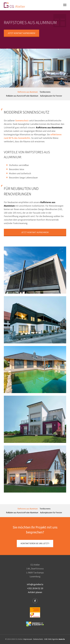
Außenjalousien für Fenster (51, 96)
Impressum (28, 639)
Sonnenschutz (22, 120)
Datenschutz (38, 639)
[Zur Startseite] (14, 5)
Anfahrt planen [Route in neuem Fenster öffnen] (35, 592)
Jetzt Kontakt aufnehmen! (21, 33)
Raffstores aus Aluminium (28, 92)
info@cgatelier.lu (35, 584)
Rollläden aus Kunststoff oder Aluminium (22, 96)
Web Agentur (53, 639)
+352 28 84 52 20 (35, 588)
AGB (46, 639)
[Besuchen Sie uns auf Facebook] (35, 601)
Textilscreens (45, 92)
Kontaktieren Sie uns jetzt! (35, 543)
